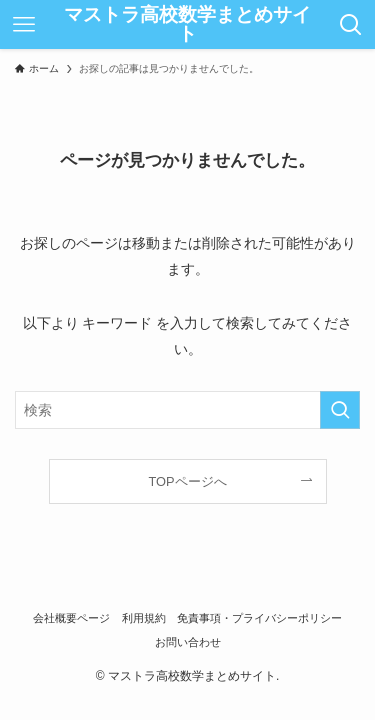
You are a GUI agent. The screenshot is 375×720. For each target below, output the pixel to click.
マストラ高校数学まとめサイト (187, 25)
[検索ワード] (187, 410)
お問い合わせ (188, 642)
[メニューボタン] (24, 24)
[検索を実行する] (340, 410)
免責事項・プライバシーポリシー (259, 618)
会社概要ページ (71, 618)
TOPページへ (187, 481)
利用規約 (144, 618)
